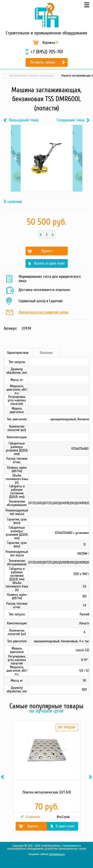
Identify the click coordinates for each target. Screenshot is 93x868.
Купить (47, 251)
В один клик (65, 826)
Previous (16, 158)
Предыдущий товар (24, 120)
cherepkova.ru (57, 854)
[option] (46, 777)
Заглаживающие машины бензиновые (31, 76)
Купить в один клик (49, 263)
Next (77, 158)
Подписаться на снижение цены (43, 312)
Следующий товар (70, 120)
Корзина (50, 43)
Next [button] (91, 777)
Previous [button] (3, 777)
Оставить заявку (43, 62)
